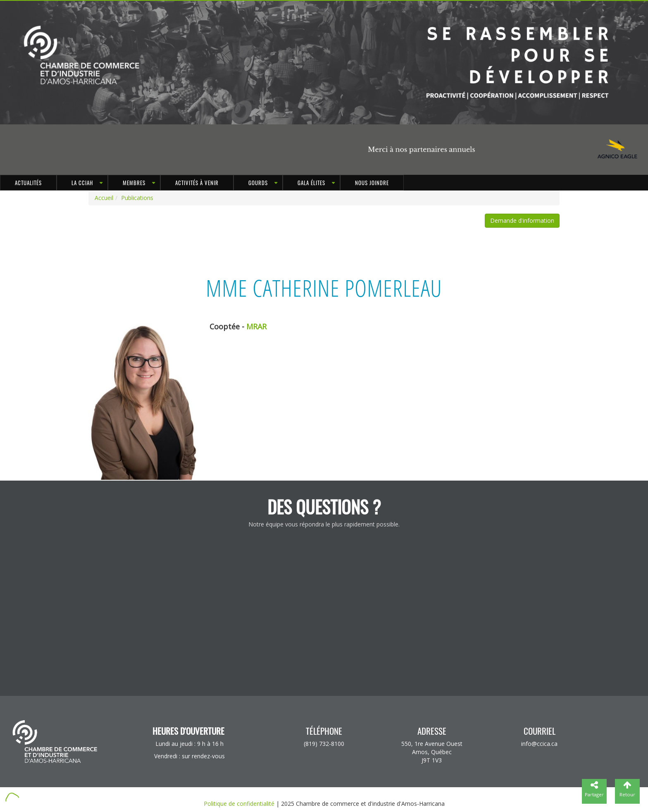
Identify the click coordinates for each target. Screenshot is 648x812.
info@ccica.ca (539, 744)
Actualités (28, 183)
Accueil (104, 198)
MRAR (256, 326)
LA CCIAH (82, 183)
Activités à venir (197, 183)
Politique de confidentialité (239, 804)
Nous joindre (372, 183)
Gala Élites (311, 183)
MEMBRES (134, 183)
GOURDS (258, 183)
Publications (137, 198)
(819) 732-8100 (324, 744)
